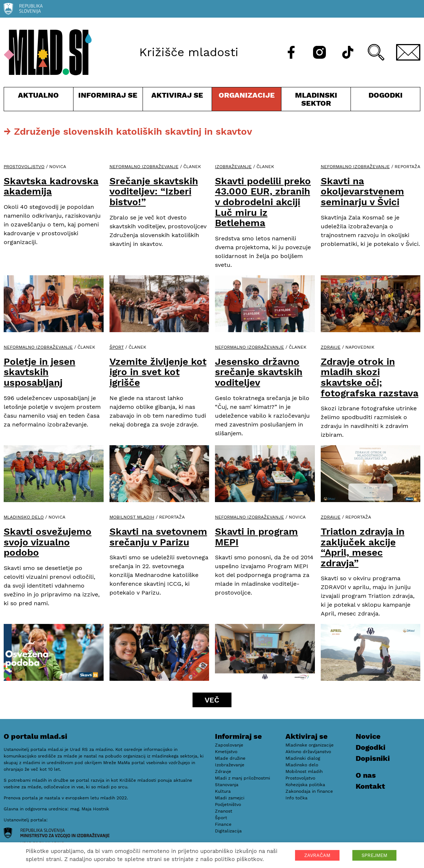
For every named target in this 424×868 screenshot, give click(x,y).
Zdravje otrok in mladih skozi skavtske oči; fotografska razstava (370, 377)
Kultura (223, 791)
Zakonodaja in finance (309, 791)
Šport (117, 347)
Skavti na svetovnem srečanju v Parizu (158, 537)
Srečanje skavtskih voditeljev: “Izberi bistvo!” (154, 191)
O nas (366, 775)
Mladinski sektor (316, 101)
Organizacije (247, 101)
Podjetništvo (228, 805)
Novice (368, 736)
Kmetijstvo (226, 752)
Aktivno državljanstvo (308, 752)
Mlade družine (230, 758)
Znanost (224, 811)
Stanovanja (227, 785)
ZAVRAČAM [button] (317, 855)
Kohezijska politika (305, 785)
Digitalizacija (228, 831)
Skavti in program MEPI (256, 537)
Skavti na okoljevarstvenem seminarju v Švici (362, 191)
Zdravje (331, 347)
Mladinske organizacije (310, 745)
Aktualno (39, 101)
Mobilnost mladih (132, 517)
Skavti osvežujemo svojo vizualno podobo (48, 542)
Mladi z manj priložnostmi (242, 778)
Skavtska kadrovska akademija (51, 186)
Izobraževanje (233, 167)
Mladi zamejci (230, 798)
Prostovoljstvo (24, 167)
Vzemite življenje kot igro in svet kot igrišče (158, 372)
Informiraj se (108, 101)
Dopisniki (373, 758)
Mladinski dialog (303, 758)
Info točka (297, 798)
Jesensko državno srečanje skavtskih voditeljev (259, 372)
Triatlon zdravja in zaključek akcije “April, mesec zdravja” (363, 547)
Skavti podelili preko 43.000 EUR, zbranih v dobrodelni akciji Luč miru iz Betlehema (263, 202)
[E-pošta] (408, 52)
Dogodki (386, 95)
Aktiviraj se (177, 101)
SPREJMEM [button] (374, 855)
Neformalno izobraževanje (144, 167)
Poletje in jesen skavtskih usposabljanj (39, 372)
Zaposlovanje (229, 745)
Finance (223, 824)
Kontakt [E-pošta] (370, 786)
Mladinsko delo (24, 517)
